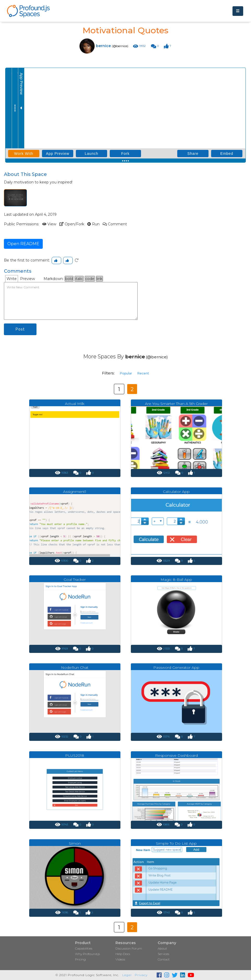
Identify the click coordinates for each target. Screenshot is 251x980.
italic (79, 279)
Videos (120, 959)
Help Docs (123, 954)
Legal (127, 975)
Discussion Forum (129, 948)
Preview (27, 279)
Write (12, 279)
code (90, 279)
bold (69, 279)
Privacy (141, 975)
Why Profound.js (87, 954)
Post (20, 329)
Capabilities (84, 948)
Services (163, 954)
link (99, 279)
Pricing (80, 959)
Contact (164, 959)
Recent (143, 373)
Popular (126, 373)
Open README (23, 244)
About (162, 948)
